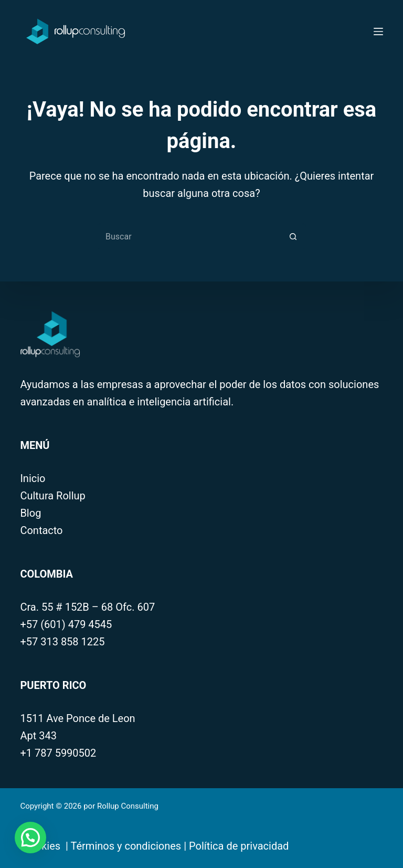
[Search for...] (188, 236)
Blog (30, 513)
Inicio (33, 478)
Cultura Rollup (52, 496)
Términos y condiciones (126, 846)
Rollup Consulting (129, 806)
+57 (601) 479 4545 (66, 624)
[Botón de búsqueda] (293, 236)
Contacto (41, 530)
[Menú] (378, 32)
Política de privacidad (239, 846)
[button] (30, 838)
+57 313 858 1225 (62, 642)
